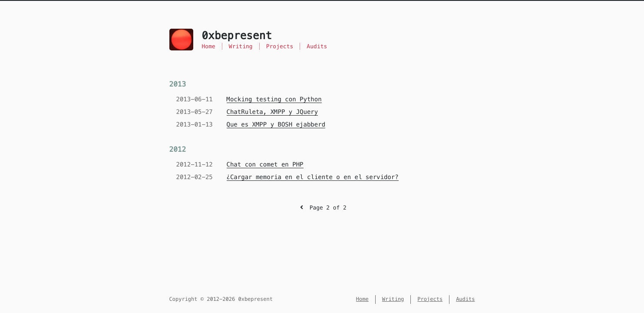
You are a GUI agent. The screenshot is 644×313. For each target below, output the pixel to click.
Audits (317, 46)
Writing (241, 46)
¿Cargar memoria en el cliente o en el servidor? (313, 177)
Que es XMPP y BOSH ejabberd (276, 124)
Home (209, 46)
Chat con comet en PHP (265, 164)
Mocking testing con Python (274, 99)
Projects (280, 46)
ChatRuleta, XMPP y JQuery (272, 112)
